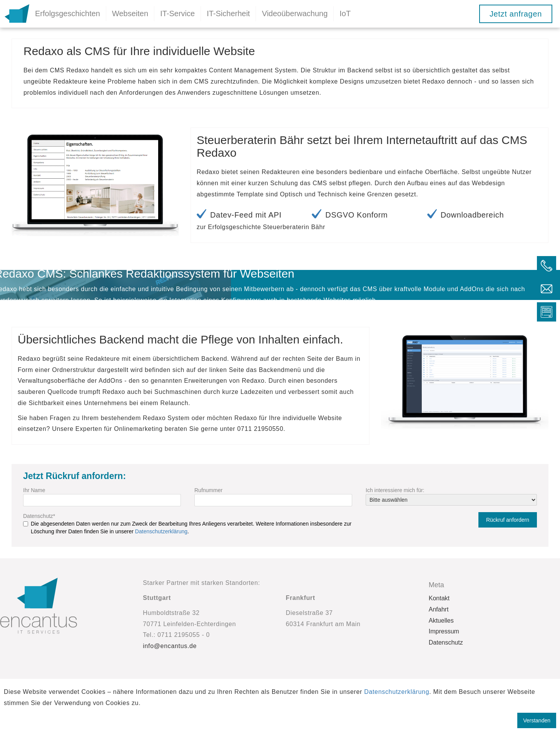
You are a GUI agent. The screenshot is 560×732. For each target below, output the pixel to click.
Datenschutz (39, 516)
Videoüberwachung (295, 13)
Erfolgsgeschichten (68, 13)
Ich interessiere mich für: (395, 490)
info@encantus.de (170, 646)
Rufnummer (208, 490)
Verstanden (537, 720)
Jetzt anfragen (516, 14)
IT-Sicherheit (228, 13)
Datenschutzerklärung (161, 531)
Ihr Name (34, 490)
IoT (345, 13)
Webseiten (130, 13)
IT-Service (177, 13)
